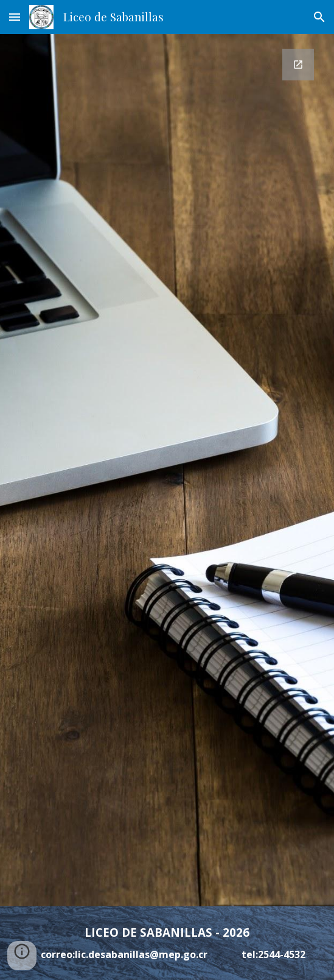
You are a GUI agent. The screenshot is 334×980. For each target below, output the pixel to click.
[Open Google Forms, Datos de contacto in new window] (298, 65)
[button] (15, 17)
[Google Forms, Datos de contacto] (167, 470)
